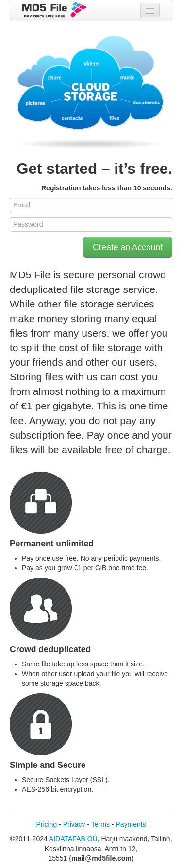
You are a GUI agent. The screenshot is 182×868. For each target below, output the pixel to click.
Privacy (74, 824)
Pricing (46, 824)
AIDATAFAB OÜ (73, 839)
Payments (131, 824)
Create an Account (128, 247)
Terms (100, 824)
